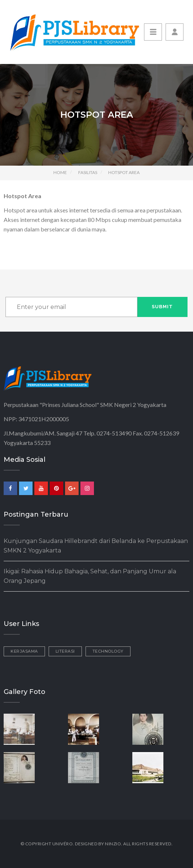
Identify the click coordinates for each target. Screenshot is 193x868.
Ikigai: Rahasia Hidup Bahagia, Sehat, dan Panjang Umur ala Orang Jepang (90, 576)
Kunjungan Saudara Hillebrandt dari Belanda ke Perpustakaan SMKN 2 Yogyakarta (96, 546)
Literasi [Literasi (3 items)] (65, 651)
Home (60, 172)
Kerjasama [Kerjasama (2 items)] (24, 651)
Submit (162, 307)
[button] (175, 32)
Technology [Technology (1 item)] (108, 651)
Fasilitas (88, 172)
